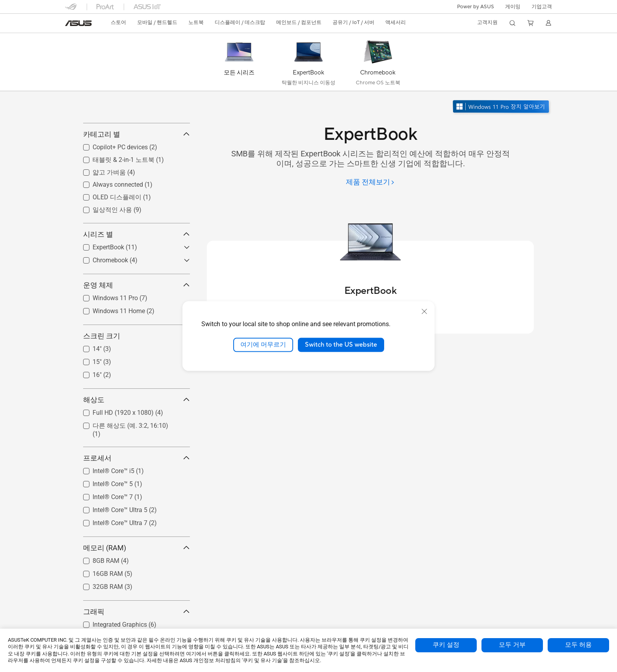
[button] (513, 7)
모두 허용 (578, 645)
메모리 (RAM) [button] (137, 583)
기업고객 (542, 7)
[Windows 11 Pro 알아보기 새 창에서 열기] (502, 107)
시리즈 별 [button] (137, 269)
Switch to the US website (341, 345)
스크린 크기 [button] (137, 371)
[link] (78, 23)
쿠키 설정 (446, 645)
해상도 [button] (137, 435)
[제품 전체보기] (370, 183)
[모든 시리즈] (239, 64)
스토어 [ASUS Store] (118, 22)
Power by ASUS (476, 7)
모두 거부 (512, 645)
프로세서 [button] (137, 493)
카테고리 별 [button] (137, 170)
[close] (424, 312)
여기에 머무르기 (263, 345)
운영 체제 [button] (137, 320)
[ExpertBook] (308, 64)
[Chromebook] (378, 64)
